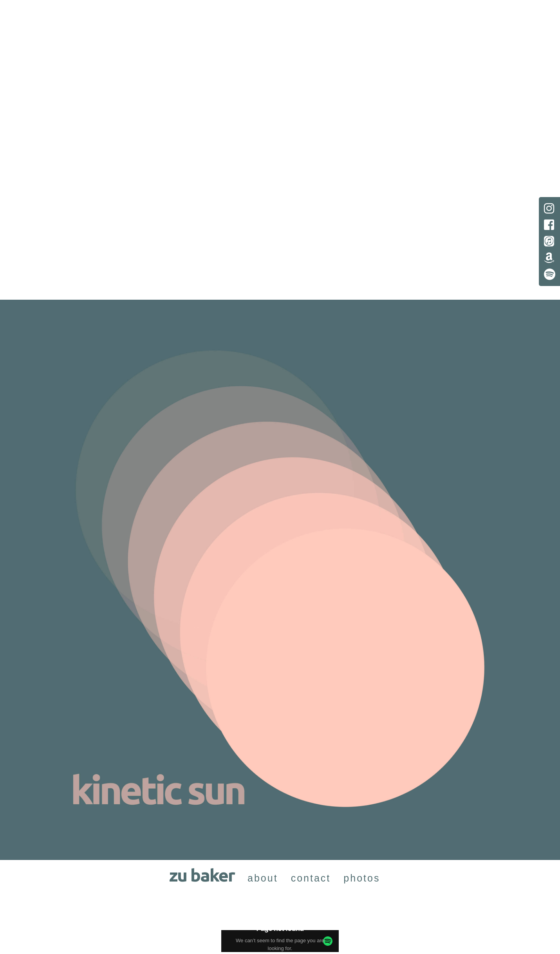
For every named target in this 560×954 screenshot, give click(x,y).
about (263, 878)
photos (362, 878)
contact (311, 878)
